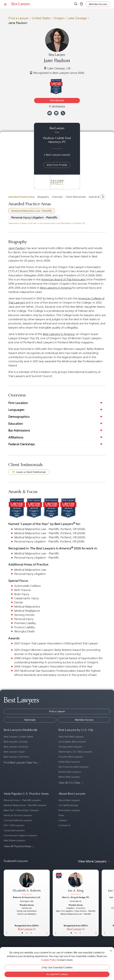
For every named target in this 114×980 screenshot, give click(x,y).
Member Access (84, 720)
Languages (16, 410)
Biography (43, 197)
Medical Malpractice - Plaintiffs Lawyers (25, 805)
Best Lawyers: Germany (16, 757)
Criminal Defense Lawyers (18, 820)
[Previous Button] (6, 903)
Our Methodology (68, 805)
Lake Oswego (77, 18)
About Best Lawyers (69, 800)
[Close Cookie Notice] (111, 950)
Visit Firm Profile (57, 165)
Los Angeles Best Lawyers (72, 742)
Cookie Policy (49, 960)
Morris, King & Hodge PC (76, 897)
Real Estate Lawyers (14, 840)
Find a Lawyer (18, 18)
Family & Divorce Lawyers (18, 815)
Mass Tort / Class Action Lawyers (21, 810)
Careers (63, 820)
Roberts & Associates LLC (27, 897)
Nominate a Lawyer (69, 810)
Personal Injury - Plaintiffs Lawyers (22, 800)
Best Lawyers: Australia (16, 747)
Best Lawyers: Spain (14, 752)
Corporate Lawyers (14, 830)
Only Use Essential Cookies (57, 967)
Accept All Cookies (57, 974)
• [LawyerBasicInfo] (22, 933)
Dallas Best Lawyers (69, 762)
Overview (57, 197)
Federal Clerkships (22, 444)
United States (41, 18)
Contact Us (64, 825)
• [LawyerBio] (27, 933)
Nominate (30, 720)
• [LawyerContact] (31, 933)
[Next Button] (47, 903)
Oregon (59, 18)
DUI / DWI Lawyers (14, 825)
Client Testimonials (76, 197)
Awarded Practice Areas (21, 197)
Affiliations (16, 437)
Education (16, 424)
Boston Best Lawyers (70, 772)
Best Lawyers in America (56, 288)
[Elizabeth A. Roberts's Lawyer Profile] (27, 884)
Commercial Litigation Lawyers (20, 835)
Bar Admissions (19, 430)
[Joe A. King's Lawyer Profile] (76, 884)
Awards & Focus (98, 197)
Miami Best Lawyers (69, 777)
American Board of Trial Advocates (63, 280)
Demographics (19, 417)
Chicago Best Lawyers (70, 747)
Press (61, 815)
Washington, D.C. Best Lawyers (75, 752)
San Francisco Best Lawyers (73, 767)
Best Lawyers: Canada (16, 742)
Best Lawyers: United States (18, 737)
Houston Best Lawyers (71, 757)
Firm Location (18, 403)
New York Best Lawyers (71, 737)
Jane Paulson (17, 248)
